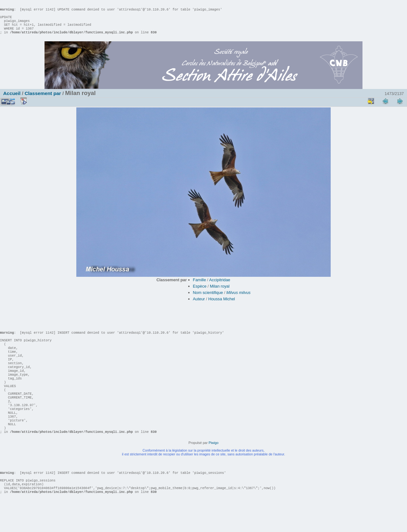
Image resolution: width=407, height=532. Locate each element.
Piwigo (214, 468)
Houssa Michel (222, 305)
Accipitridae (220, 286)
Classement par (43, 100)
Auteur (199, 305)
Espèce (200, 293)
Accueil (12, 100)
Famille (200, 286)
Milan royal (220, 293)
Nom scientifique (208, 299)
